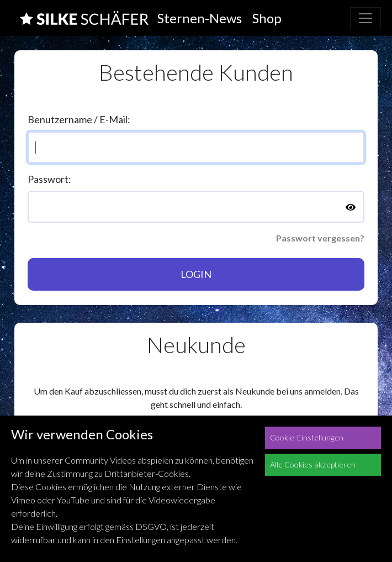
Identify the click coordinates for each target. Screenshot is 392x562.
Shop (267, 18)
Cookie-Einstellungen (307, 437)
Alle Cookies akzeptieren (313, 464)
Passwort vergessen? (320, 238)
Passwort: (49, 179)
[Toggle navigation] (365, 18)
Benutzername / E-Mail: (79, 119)
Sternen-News (200, 18)
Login (196, 274)
